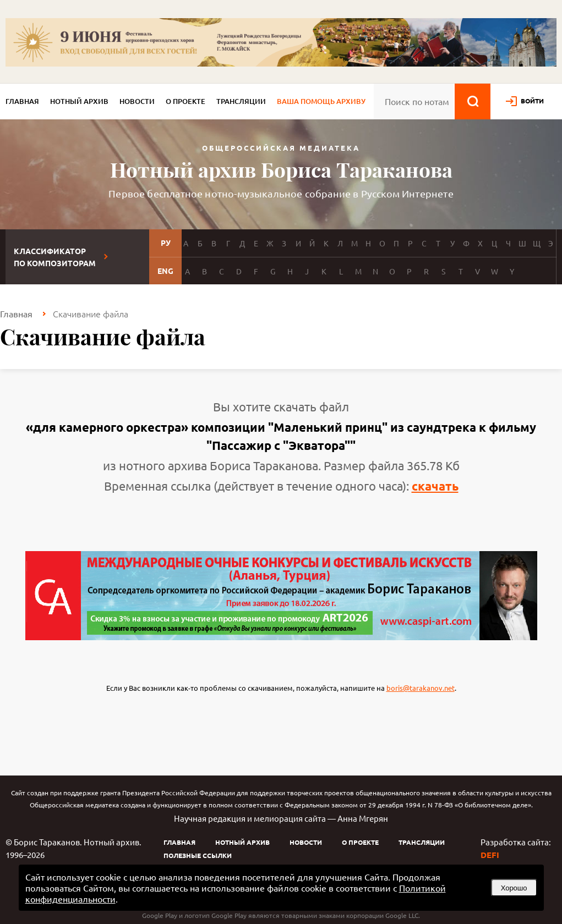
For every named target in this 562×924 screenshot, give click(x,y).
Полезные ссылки (198, 855)
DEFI (490, 855)
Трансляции (241, 101)
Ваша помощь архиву (321, 101)
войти (532, 101)
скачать (435, 486)
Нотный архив (79, 101)
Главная (22, 101)
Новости (137, 101)
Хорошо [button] (514, 888)
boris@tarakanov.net (421, 688)
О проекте (185, 101)
